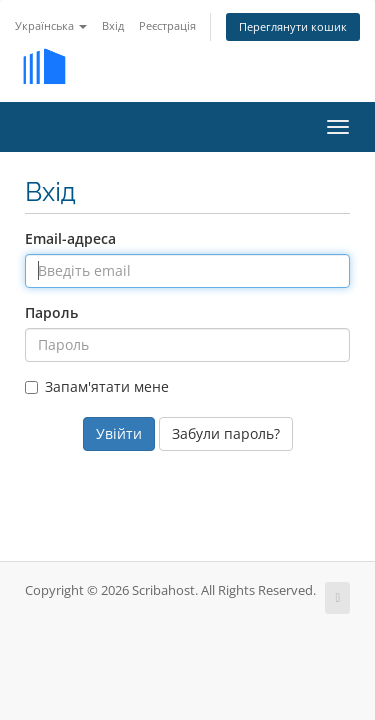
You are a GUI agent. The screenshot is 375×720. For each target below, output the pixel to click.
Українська (51, 25)
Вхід (113, 25)
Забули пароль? (226, 433)
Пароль (51, 312)
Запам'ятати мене (97, 386)
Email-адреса (70, 238)
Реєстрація (167, 25)
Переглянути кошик (293, 26)
